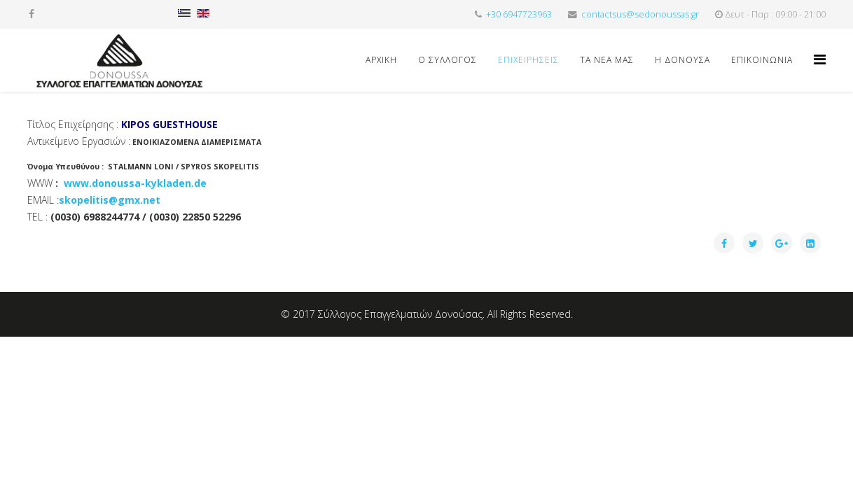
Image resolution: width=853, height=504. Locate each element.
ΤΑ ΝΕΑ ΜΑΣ (607, 60)
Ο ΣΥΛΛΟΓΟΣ (448, 60)
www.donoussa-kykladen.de (135, 183)
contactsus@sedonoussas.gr (640, 14)
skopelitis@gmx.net (110, 200)
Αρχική (381, 60)
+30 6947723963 (519, 14)
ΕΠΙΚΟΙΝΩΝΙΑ (762, 60)
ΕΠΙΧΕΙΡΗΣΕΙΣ (528, 60)
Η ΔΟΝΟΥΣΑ (682, 60)
